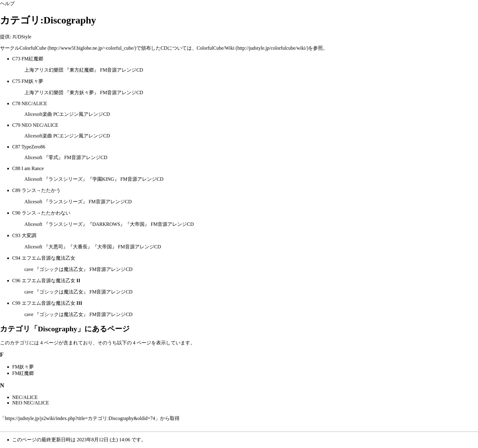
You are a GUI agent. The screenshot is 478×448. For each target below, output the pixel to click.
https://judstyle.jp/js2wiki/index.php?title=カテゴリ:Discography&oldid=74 (80, 418)
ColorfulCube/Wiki (216, 48)
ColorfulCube (33, 48)
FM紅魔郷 (32, 59)
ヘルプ (7, 4)
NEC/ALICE (34, 103)
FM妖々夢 (32, 81)
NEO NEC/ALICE (40, 125)
